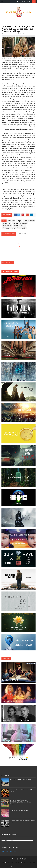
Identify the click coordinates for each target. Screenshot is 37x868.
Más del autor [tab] (22, 234)
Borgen (19, 221)
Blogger (11, 866)
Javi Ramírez (6, 223)
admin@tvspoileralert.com (21, 866)
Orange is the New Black (20, 223)
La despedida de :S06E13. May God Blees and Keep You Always (21, 802)
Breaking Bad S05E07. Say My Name (21, 779)
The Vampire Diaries (9, 228)
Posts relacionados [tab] (9, 234)
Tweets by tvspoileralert (9, 851)
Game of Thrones (29, 221)
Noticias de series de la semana (19, 810)
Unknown (5, 34)
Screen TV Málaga (20, 226)
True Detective (22, 228)
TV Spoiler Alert (14, 862)
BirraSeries (11, 221)
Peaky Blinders (7, 226)
